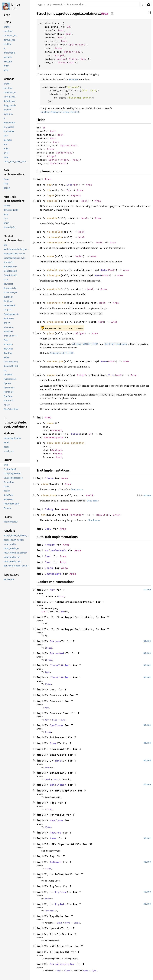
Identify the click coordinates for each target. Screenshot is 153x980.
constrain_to (56, 303)
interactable (56, 242)
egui (77, 14)
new (49, 185)
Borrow (55, 641)
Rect (82, 45)
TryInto (60, 904)
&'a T (44, 612)
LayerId (76, 195)
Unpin (49, 568)
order (51, 256)
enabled (52, 201)
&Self (90, 495)
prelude (65, 14)
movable (52, 218)
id (49, 190)
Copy (48, 529)
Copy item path (112, 13)
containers (91, 14)
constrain (54, 289)
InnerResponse (54, 437)
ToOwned (56, 862)
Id (69, 27)
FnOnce (75, 434)
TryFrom (60, 892)
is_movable (55, 237)
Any (52, 590)
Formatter (76, 515)
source (147, 495)
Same (53, 838)
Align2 (60, 55)
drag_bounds (55, 322)
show (50, 423)
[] (149, 13)
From (53, 743)
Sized (61, 596)
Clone (49, 478)
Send (48, 556)
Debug (49, 509)
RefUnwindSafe (56, 550)
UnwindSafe (53, 574)
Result (101, 515)
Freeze (50, 545)
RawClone (56, 820)
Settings (148, 5)
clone (45, 484)
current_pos (55, 361)
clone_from (49, 495)
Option (73, 45)
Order (59, 48)
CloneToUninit (60, 665)
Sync (48, 562)
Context (57, 430)
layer (51, 195)
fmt (43, 515)
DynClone (56, 725)
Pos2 (78, 52)
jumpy (15, 5)
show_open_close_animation (66, 443)
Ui (90, 434)
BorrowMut (57, 653)
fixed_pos (54, 275)
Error (117, 515)
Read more (77, 489)
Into (69, 185)
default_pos (55, 270)
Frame (58, 453)
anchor (52, 375)
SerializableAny (62, 964)
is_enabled (55, 232)
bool (61, 30)
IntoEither (58, 785)
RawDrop (56, 833)
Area (105, 14)
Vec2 (84, 59)
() (108, 515)
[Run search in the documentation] (88, 5)
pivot (51, 333)
